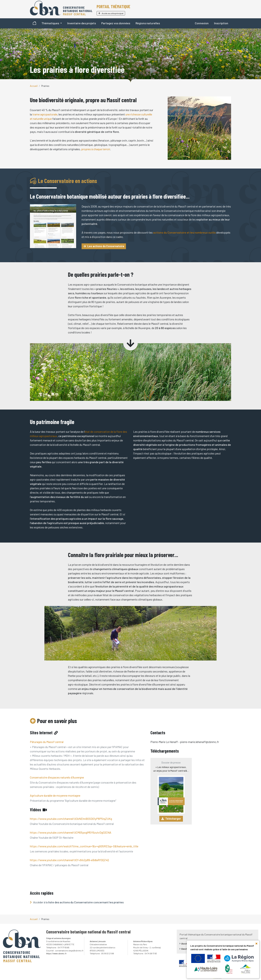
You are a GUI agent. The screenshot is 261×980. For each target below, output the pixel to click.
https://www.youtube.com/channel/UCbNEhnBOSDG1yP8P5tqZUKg (71, 819)
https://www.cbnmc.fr (56, 953)
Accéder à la (77, 902)
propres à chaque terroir (96, 149)
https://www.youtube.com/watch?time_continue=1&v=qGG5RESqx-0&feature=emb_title (84, 846)
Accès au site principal (111, 13)
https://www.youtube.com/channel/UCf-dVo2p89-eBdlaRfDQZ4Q (69, 860)
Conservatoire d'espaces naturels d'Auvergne (57, 777)
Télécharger (171, 819)
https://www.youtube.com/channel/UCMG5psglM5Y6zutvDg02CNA (71, 832)
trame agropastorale (45, 114)
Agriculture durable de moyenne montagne (55, 795)
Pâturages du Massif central (47, 742)
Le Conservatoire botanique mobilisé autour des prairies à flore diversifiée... (110, 196)
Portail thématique (113, 6)
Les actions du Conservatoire (104, 246)
